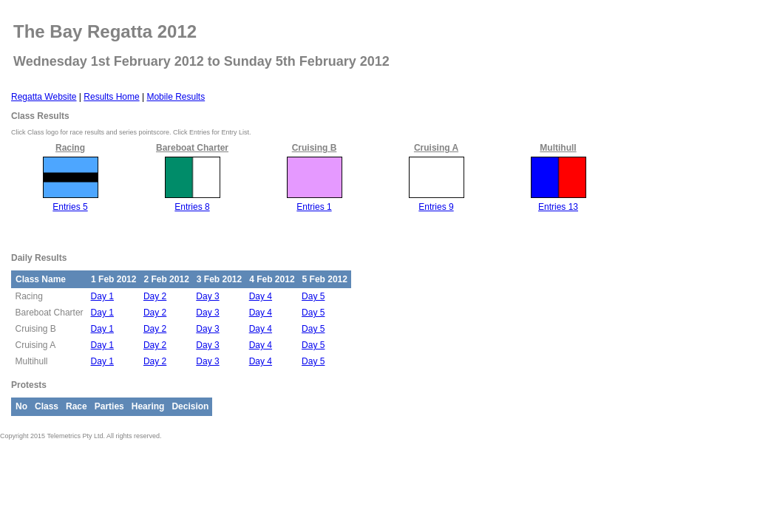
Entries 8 (192, 207)
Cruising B (315, 148)
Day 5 (313, 296)
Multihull (558, 148)
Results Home (111, 97)
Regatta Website (44, 97)
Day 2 (155, 296)
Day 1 (102, 296)
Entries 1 (314, 207)
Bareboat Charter (192, 148)
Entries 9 (436, 207)
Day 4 (261, 296)
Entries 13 (558, 207)
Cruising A (436, 148)
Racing (70, 148)
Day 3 (207, 296)
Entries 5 (70, 207)
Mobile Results (176, 97)
